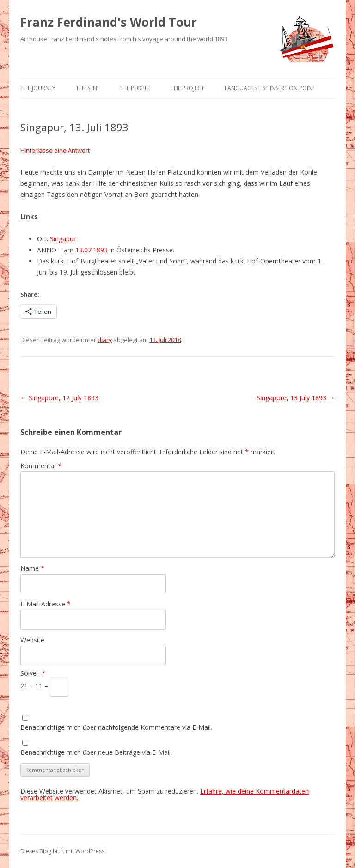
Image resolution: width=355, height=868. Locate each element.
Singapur (63, 239)
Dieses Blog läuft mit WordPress (62, 851)
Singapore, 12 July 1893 (59, 398)
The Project (187, 88)
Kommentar (41, 466)
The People (135, 88)
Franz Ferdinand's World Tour (109, 22)
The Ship (87, 88)
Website (32, 640)
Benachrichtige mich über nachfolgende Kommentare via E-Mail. (116, 727)
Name (32, 568)
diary (105, 340)
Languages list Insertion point (270, 88)
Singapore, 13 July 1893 (296, 398)
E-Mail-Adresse (46, 604)
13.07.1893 (92, 250)
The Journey (38, 88)
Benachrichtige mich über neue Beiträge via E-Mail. (96, 752)
